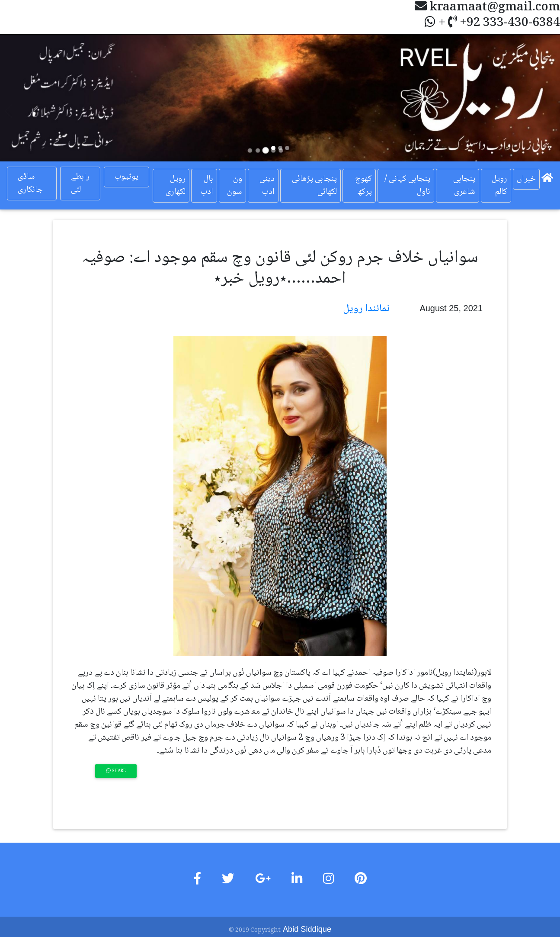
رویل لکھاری (176, 186)
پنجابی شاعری (464, 186)
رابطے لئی (80, 184)
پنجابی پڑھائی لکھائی (314, 186)
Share (116, 771)
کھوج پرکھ (363, 186)
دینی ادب (267, 186)
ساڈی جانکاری (30, 184)
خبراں (526, 179)
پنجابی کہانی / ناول (407, 186)
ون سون (235, 186)
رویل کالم (499, 186)
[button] (42, 98)
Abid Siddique (307, 929)
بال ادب (207, 186)
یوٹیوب (126, 177)
